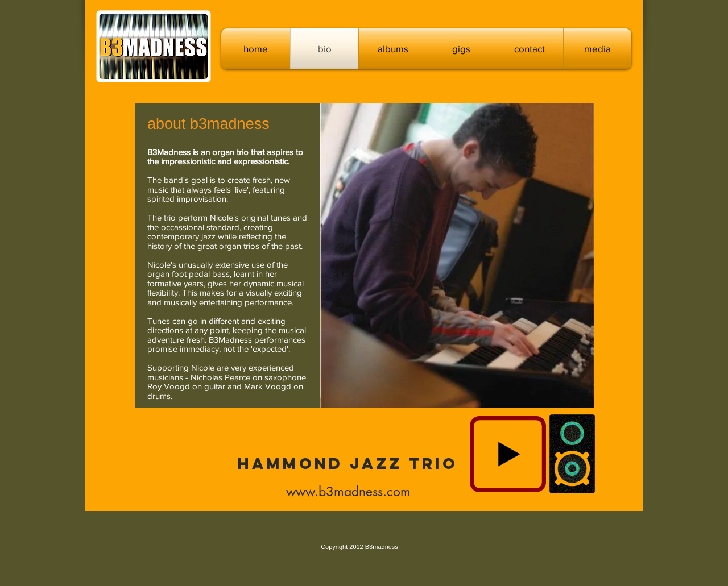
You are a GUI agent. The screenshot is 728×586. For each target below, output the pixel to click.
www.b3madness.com (348, 492)
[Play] (508, 454)
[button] (393, 49)
